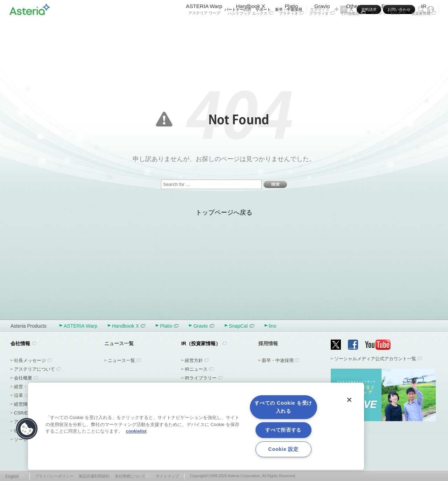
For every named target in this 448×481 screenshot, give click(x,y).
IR (424, 27)
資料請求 (369, 9)
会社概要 (23, 378)
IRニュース (196, 369)
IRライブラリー (201, 378)
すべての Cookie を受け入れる (283, 407)
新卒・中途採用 (289, 9)
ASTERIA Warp (204, 27)
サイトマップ (167, 476)
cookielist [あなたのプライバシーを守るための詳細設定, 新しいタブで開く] (136, 431)
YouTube (378, 345)
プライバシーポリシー (54, 476)
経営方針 (194, 360)
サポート (263, 9)
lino (273, 326)
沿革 (19, 395)
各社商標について (130, 476)
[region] (196, 426)
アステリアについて (34, 369)
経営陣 (21, 404)
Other (353, 27)
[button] (27, 429)
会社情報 (20, 343)
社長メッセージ (30, 360)
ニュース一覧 (121, 360)
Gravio (322, 27)
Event (388, 27)
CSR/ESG (24, 413)
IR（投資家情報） (201, 343)
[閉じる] (349, 400)
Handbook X (251, 27)
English (12, 476)
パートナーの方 (238, 9)
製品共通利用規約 (94, 476)
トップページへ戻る (224, 212)
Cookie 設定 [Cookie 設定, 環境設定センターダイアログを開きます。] (283, 449)
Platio (292, 27)
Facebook (353, 345)
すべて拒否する (283, 430)
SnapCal (241, 326)
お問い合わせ (399, 9)
